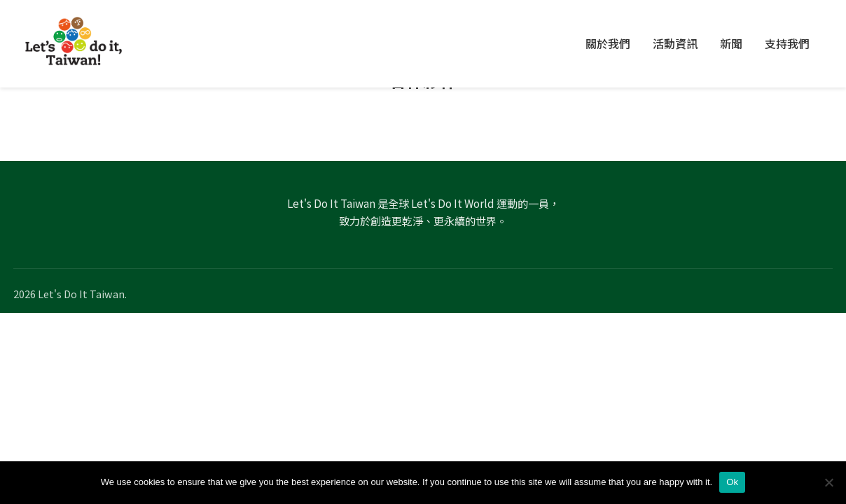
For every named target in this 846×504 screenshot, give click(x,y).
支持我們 (787, 43)
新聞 (731, 43)
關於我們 (608, 43)
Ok (732, 482)
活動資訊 (675, 43)
